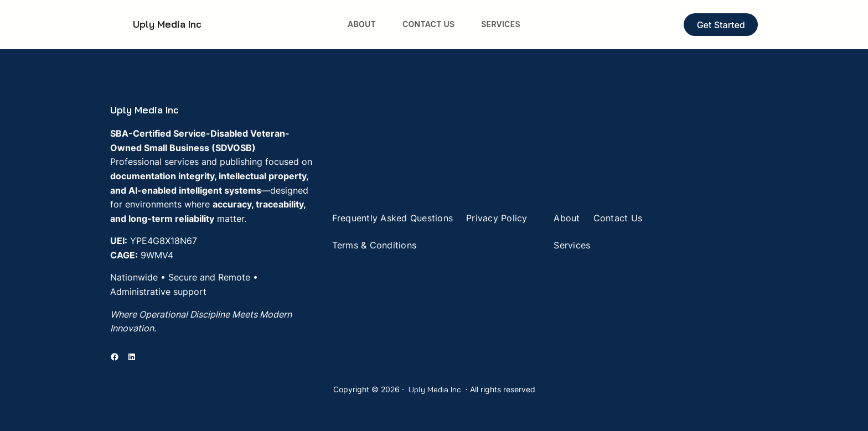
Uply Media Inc (167, 24)
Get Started (721, 25)
